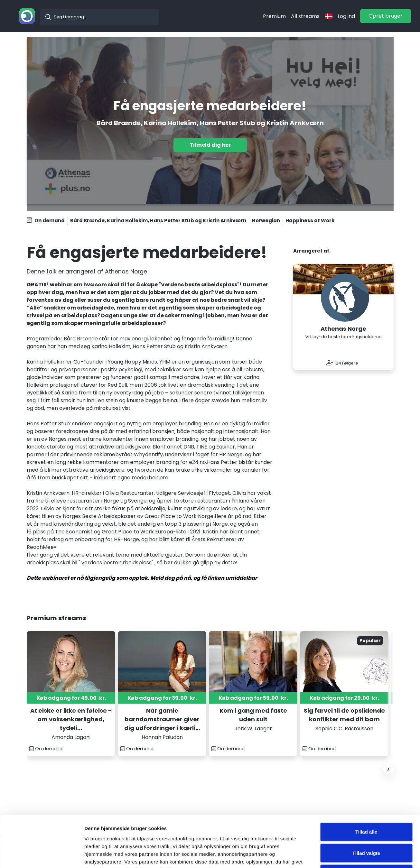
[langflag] (329, 16)
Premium (274, 16)
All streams (305, 16)
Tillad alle (366, 784)
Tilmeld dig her (210, 145)
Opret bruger (386, 16)
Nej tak (366, 826)
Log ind (346, 16)
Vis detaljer (335, 855)
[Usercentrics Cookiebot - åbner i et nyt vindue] (42, 855)
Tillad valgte (366, 805)
